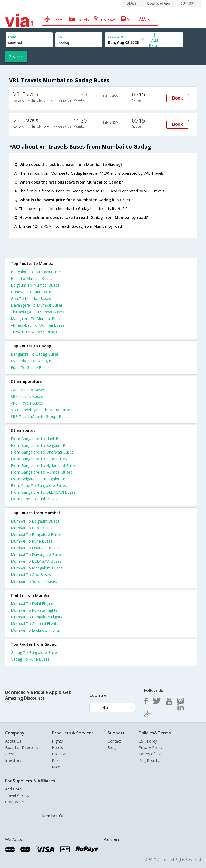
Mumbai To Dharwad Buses (35, 548)
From (12, 37)
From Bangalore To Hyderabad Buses (44, 465)
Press (10, 754)
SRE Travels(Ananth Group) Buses (40, 416)
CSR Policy (148, 741)
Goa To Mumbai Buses (31, 298)
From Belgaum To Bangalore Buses (42, 479)
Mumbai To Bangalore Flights (36, 617)
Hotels (57, 747)
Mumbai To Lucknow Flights (35, 630)
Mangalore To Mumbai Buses (37, 319)
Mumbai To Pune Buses (32, 541)
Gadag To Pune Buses (30, 659)
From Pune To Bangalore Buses (39, 486)
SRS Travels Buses (27, 396)
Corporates (15, 802)
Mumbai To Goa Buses (31, 575)
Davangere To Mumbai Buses (37, 305)
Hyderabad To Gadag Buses (35, 361)
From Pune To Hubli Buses (34, 499)
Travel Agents (17, 795)
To (60, 37)
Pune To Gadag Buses (30, 368)
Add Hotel (14, 789)
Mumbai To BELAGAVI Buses (36, 561)
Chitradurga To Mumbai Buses (37, 312)
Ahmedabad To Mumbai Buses (38, 325)
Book (178, 98)
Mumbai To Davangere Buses (37, 555)
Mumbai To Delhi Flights (32, 604)
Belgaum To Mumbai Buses (35, 285)
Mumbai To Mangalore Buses (37, 568)
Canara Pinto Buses (28, 390)
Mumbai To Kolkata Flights (34, 610)
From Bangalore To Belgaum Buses (42, 445)
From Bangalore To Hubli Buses (39, 439)
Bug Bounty (149, 760)
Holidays (59, 754)
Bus (55, 760)
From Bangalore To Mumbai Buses (41, 472)
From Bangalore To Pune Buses (39, 459)
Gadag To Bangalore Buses (35, 652)
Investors (13, 760)
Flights (57, 741)
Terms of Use (151, 754)
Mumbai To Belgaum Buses (35, 521)
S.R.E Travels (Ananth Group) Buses (41, 410)
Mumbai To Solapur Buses (34, 581)
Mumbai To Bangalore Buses (36, 534)
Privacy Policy (150, 747)
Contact (114, 741)
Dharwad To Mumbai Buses (35, 292)
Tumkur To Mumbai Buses (34, 332)
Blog (112, 747)
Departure (115, 37)
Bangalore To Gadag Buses (35, 354)
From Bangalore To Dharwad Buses (42, 452)
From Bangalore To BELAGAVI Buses (43, 492)
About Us (13, 741)
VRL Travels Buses (27, 403)
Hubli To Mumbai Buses (32, 278)
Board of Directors (21, 747)
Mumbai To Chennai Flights (34, 624)
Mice (56, 767)
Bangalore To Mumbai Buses (36, 272)
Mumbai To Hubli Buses (32, 528)
